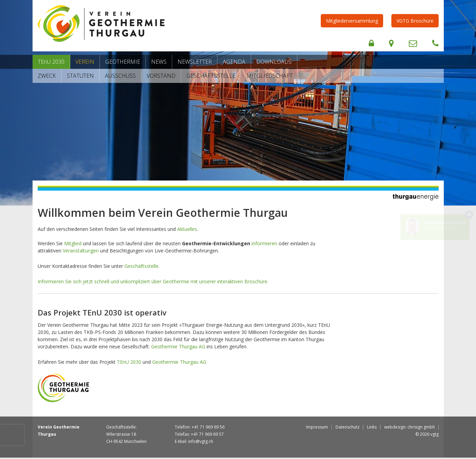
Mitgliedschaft (270, 76)
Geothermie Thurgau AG (178, 346)
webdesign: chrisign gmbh (410, 427)
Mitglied (73, 243)
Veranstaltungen (81, 251)
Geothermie (123, 62)
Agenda (234, 62)
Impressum (317, 427)
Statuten (80, 76)
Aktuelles (187, 229)
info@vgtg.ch (201, 441)
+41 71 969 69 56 (208, 427)
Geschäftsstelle (211, 76)
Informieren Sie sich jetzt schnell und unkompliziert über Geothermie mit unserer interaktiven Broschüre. (153, 281)
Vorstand (161, 76)
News (159, 62)
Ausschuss (120, 76)
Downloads (274, 62)
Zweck (47, 76)
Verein (85, 62)
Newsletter (195, 62)
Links (372, 427)
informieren (264, 243)
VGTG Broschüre (415, 21)
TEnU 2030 (51, 62)
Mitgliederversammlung (352, 21)
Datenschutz (347, 427)
